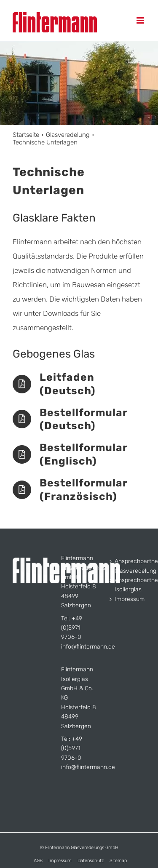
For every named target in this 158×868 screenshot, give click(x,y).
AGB (38, 861)
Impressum (128, 599)
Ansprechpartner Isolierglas (128, 585)
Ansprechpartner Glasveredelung (128, 566)
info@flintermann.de (88, 647)
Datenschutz (91, 861)
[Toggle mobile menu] (141, 20)
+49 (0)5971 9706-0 (72, 628)
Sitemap (118, 861)
